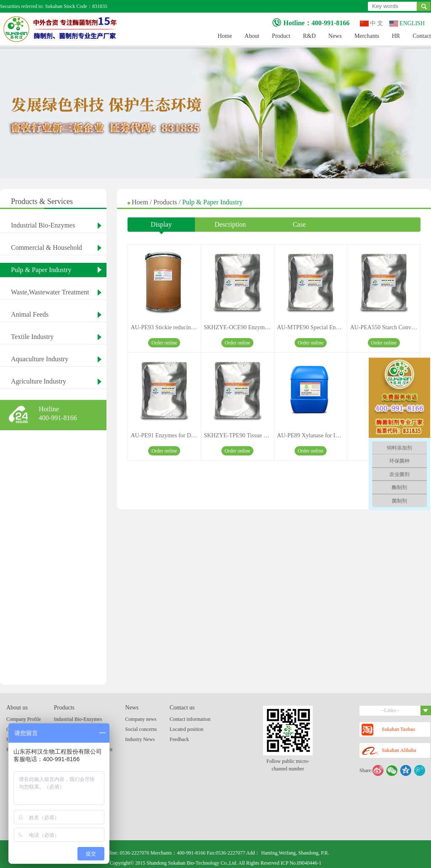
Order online (164, 343)
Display (161, 226)
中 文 (372, 23)
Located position (186, 729)
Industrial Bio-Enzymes (43, 225)
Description (230, 224)
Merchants (367, 36)
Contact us (182, 708)
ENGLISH (407, 23)
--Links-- (406, 711)
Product (281, 36)
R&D (309, 36)
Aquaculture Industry (40, 359)
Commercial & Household (47, 247)
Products (166, 202)
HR (396, 36)
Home (225, 36)
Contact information (190, 719)
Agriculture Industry (39, 381)
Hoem (141, 202)
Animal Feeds (30, 314)
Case (299, 224)
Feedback (179, 739)
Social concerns (141, 729)
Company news (141, 719)
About (252, 36)
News (335, 36)
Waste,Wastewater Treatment (50, 292)
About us (17, 708)
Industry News (140, 739)
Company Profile (24, 719)
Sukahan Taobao (388, 730)
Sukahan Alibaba (389, 751)
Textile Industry (32, 337)
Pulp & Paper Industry (41, 270)
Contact (422, 36)
